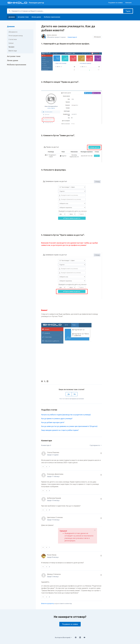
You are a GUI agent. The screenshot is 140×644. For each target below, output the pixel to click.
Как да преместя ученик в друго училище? (57, 419)
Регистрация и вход (16, 36)
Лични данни (36, 17)
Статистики (13, 39)
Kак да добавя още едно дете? (53, 422)
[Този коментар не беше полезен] (47, 467)
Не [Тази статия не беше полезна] (75, 394)
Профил (11, 47)
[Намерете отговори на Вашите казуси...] (70, 11)
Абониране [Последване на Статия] (97, 37)
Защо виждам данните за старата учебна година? (60, 430)
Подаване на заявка (115, 3)
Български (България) (63, 637)
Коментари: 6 (72, 37)
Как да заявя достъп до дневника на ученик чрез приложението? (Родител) (69, 426)
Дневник (12, 17)
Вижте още (13, 51)
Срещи (11, 43)
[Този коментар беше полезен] (43, 467)
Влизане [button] (129, 3)
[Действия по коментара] (101, 453)
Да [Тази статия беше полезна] (69, 394)
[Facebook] (42, 382)
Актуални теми (23, 17)
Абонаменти (13, 32)
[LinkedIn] (47, 382)
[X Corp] (45, 382)
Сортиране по (96, 445)
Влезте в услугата (47, 603)
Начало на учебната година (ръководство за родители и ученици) (66, 415)
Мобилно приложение (52, 17)
